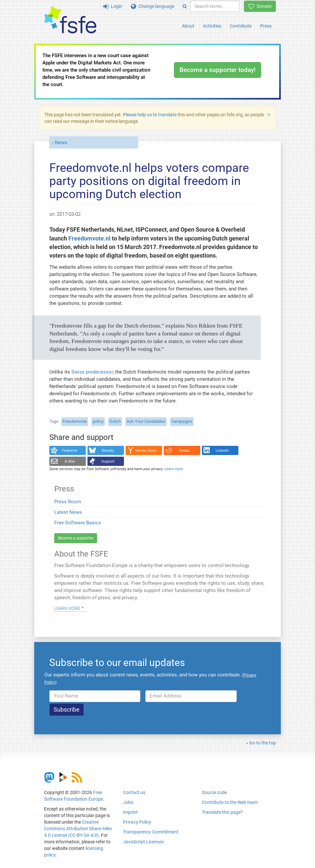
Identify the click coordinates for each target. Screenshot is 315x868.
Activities (212, 26)
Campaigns (182, 421)
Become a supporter (76, 538)
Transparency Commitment (151, 832)
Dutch (115, 421)
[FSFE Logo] (70, 20)
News (61, 143)
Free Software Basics (78, 523)
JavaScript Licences (143, 842)
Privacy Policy (137, 822)
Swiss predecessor (92, 372)
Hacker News (146, 450)
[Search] (185, 6)
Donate (260, 6)
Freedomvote (75, 421)
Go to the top (263, 743)
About (188, 26)
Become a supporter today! (218, 70)
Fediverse (70, 450)
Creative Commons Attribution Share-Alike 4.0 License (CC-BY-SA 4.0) (78, 829)
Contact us (134, 792)
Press (266, 26)
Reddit (184, 450)
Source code (214, 792)
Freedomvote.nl (89, 239)
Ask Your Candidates (146, 421)
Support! (108, 461)
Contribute (241, 26)
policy (98, 421)
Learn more (67, 608)
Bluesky (108, 450)
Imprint (130, 812)
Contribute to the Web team (230, 802)
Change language (153, 6)
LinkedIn (222, 450)
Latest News (68, 512)
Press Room (68, 502)
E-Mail (70, 461)
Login (113, 6)
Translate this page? (222, 812)
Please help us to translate (150, 115)
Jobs (128, 802)
